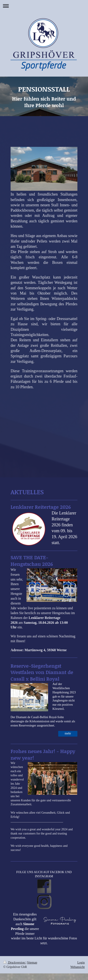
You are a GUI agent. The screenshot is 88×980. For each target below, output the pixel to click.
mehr (68, 733)
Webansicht (78, 967)
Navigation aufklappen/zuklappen (44, 6)
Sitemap (32, 963)
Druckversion (14, 963)
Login (81, 963)
